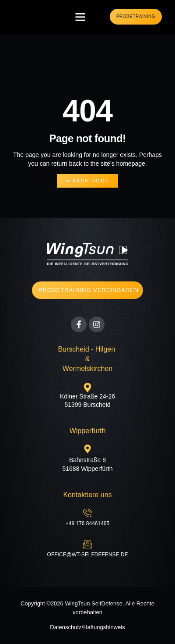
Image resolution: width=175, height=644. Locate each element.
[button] (80, 17)
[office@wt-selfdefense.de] (87, 544)
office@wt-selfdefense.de (88, 555)
